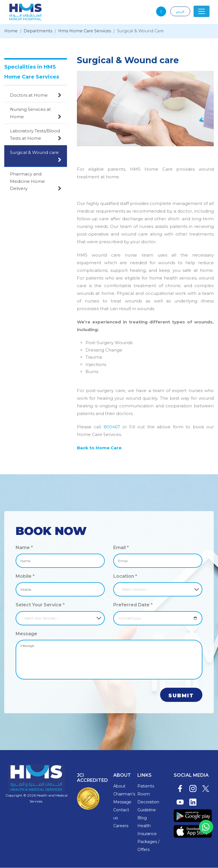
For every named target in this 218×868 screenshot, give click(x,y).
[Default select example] (158, 590)
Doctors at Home (36, 95)
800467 (113, 427)
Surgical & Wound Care (146, 31)
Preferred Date (133, 605)
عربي (180, 11)
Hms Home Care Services (87, 31)
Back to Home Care (99, 448)
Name (24, 548)
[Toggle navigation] (202, 11)
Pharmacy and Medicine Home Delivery (36, 182)
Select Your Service (40, 605)
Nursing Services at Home (36, 114)
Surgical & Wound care (36, 157)
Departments (39, 31)
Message (26, 634)
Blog (142, 818)
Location (125, 576)
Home (11, 31)
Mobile (25, 576)
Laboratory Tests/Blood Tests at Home (36, 135)
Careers (121, 826)
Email (121, 548)
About (119, 786)
